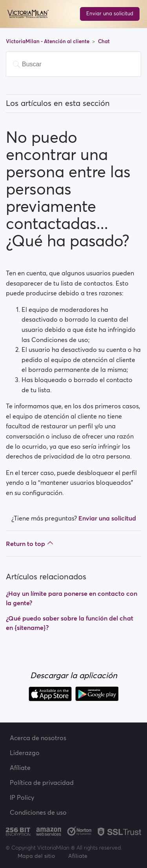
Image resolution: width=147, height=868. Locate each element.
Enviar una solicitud (110, 14)
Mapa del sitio (36, 856)
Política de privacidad (42, 782)
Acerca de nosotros (38, 738)
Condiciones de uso (38, 812)
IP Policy (22, 797)
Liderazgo (25, 753)
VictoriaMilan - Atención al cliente (48, 41)
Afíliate (20, 768)
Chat (104, 41)
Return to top (30, 544)
